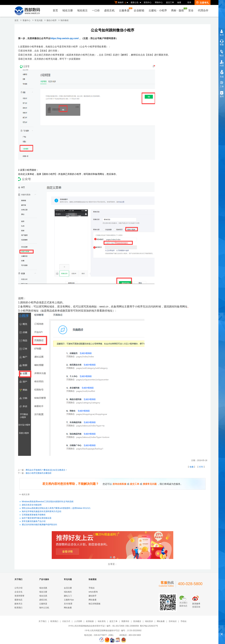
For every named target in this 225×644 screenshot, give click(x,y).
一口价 (96, 10)
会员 (222, 35)
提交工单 (170, 2)
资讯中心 (148, 2)
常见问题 (39, 20)
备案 (179, 2)
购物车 (122, 3)
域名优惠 (43, 588)
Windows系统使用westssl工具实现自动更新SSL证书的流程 (48, 502)
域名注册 (68, 10)
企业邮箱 (139, 10)
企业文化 (18, 592)
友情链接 (90, 621)
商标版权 (178, 10)
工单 (222, 87)
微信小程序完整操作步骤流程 (39, 473)
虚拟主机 (109, 10)
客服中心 (27, 20)
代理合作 (203, 10)
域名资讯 (102, 621)
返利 (222, 96)
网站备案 (68, 608)
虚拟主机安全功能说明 (32, 505)
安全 (191, 10)
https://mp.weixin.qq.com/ (65, 38)
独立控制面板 (95, 604)
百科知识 (173, 621)
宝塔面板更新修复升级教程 (34, 515)
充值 (222, 77)
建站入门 (68, 596)
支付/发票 (68, 604)
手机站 (92, 588)
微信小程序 (52, 20)
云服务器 (125, 10)
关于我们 (42, 621)
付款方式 (66, 621)
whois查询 (93, 592)
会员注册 (68, 588)
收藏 (192, 467)
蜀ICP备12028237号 (149, 626)
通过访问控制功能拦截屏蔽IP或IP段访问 (39, 525)
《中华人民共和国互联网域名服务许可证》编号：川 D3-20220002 (112, 631)
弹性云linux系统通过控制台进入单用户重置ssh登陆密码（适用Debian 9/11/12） (57, 508)
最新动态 (18, 600)
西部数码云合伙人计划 (112, 545)
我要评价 (125, 621)
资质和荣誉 (19, 596)
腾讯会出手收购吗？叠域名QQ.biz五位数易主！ (47, 470)
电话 (222, 56)
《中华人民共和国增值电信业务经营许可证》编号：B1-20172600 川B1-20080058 (103, 626)
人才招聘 (78, 621)
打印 (201, 467)
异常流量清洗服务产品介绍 (34, 521)
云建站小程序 (158, 10)
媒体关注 (18, 604)
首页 (55, 10)
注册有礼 (203, 3)
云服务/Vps (69, 600)
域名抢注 (82, 10)
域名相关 (68, 592)
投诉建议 (137, 621)
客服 (222, 45)
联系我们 (18, 608)
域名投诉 (149, 621)
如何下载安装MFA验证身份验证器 (37, 518)
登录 (189, 2)
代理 (222, 66)
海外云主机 (44, 608)
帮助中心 (159, 2)
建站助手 (93, 596)
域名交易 (43, 596)
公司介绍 (18, 588)
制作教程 (65, 20)
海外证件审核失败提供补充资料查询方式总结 (42, 512)
